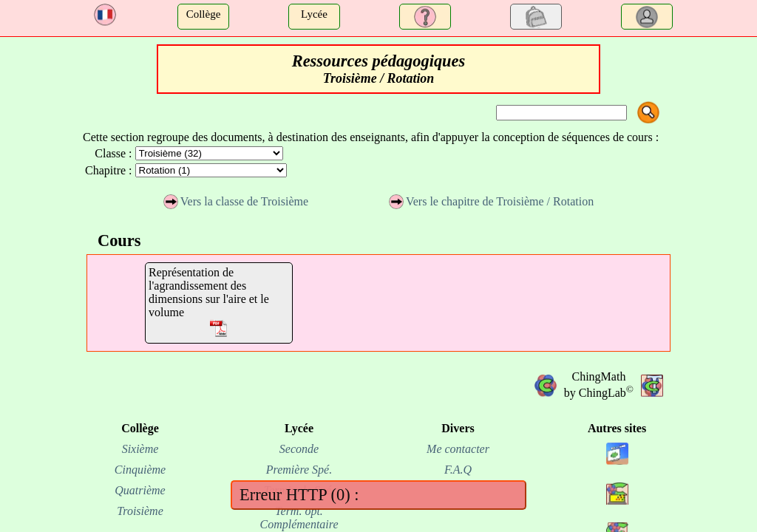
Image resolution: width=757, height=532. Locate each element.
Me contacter (458, 449)
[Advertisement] (41, 179)
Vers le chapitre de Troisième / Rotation (491, 201)
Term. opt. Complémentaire (299, 518)
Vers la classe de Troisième (236, 201)
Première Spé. (299, 470)
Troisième (140, 511)
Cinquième (140, 470)
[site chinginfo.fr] (617, 508)
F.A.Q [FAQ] (458, 470)
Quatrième (140, 490)
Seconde (299, 449)
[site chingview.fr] (617, 468)
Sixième (140, 449)
